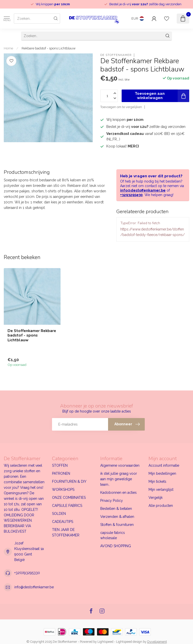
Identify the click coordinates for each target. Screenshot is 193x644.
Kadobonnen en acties (118, 493)
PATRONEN (61, 473)
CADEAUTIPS (63, 522)
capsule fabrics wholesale (113, 535)
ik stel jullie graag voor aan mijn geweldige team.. (119, 479)
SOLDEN (59, 514)
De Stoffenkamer (116, 55)
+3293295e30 (131, 195)
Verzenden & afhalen (117, 517)
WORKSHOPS (63, 490)
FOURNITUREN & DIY (69, 481)
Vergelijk (156, 498)
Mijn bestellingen (162, 473)
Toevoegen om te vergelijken (121, 107)
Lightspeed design (129, 642)
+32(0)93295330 (27, 573)
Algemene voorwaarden (120, 465)
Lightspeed (105, 642)
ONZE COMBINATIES (69, 498)
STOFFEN (60, 465)
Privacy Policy (112, 501)
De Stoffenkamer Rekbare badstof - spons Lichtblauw (32, 335)
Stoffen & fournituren (117, 525)
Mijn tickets (157, 481)
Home (8, 48)
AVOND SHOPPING (116, 546)
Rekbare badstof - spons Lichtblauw (49, 48)
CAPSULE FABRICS (67, 506)
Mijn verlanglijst (161, 490)
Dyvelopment (157, 642)
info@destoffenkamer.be (143, 190)
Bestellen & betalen (116, 509)
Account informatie (164, 465)
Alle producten (161, 506)
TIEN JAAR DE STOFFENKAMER (66, 532)
